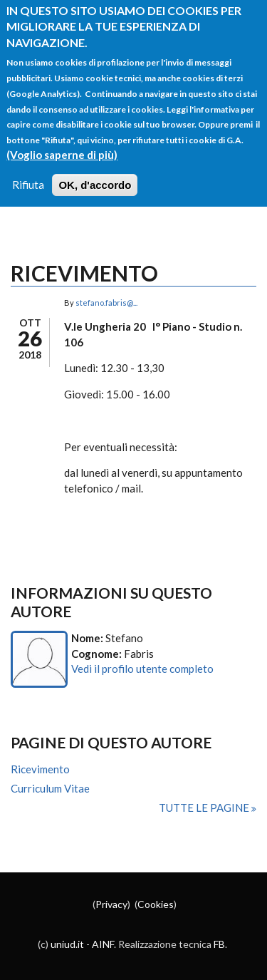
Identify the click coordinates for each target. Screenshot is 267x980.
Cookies (156, 904)
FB (219, 944)
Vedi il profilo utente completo (142, 669)
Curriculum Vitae (50, 788)
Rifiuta (28, 173)
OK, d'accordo (95, 174)
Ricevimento (40, 769)
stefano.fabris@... (106, 303)
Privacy (111, 904)
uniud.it (67, 944)
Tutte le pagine (205, 808)
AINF (103, 944)
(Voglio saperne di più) (62, 143)
